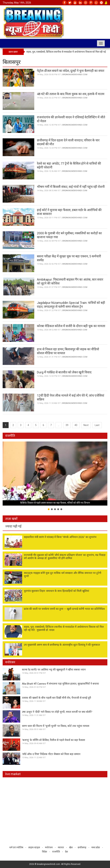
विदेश (45, 852)
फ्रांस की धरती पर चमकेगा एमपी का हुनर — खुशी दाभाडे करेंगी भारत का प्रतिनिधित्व (64, 609)
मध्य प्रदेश (96, 847)
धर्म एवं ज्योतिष (16, 847)
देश (67, 852)
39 (67, 425)
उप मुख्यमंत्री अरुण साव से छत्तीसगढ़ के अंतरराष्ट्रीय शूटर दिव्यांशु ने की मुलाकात (62, 645)
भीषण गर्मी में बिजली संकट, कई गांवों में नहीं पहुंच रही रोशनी (71, 187)
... (59, 425)
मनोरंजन (10, 662)
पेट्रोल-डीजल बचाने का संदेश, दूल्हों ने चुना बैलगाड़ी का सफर (71, 71)
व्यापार (61, 847)
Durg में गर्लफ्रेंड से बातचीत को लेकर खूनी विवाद (64, 372)
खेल (71, 847)
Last (97, 425)
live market (13, 774)
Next (86, 425)
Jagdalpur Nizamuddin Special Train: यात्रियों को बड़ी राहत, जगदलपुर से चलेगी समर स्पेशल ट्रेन (71, 305)
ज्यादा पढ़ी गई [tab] (13, 526)
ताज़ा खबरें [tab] (11, 519)
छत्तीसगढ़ (82, 847)
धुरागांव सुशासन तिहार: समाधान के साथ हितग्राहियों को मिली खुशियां (56, 591)
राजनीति (10, 436)
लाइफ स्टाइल (34, 847)
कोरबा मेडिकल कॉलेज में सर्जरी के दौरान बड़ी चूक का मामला (71, 326)
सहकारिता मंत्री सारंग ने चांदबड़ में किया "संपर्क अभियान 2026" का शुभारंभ (60, 537)
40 (76, 425)
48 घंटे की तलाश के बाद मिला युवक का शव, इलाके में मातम (71, 94)
